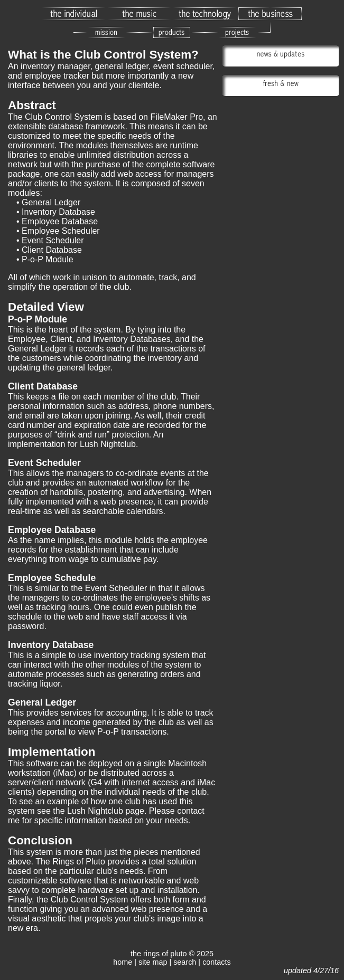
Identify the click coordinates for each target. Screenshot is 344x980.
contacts (217, 962)
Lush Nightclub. (109, 444)
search (185, 962)
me (14, 820)
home (123, 962)
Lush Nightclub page (106, 811)
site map (153, 962)
